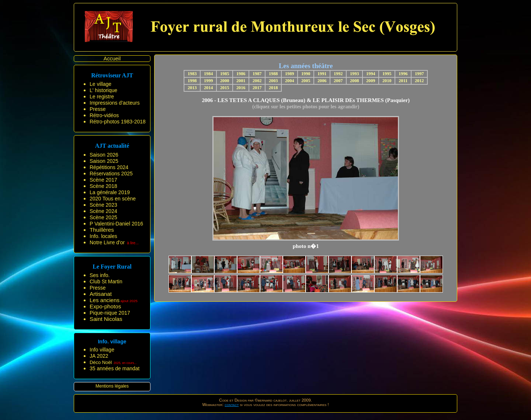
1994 (371, 74)
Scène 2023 (103, 205)
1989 (290, 74)
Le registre (102, 97)
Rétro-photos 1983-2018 (118, 122)
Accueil (112, 59)
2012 (419, 81)
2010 (387, 81)
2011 (403, 81)
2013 (192, 88)
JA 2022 (99, 356)
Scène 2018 (103, 186)
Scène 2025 (103, 217)
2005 (306, 81)
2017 (257, 88)
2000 (225, 81)
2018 (273, 88)
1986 (241, 74)
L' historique (103, 90)
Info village (102, 350)
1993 (355, 74)
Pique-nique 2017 (110, 313)
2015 (225, 88)
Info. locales (103, 236)
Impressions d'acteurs (115, 103)
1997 (419, 74)
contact (232, 405)
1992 (338, 74)
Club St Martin (106, 281)
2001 (241, 81)
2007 (338, 81)
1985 (225, 74)
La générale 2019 (110, 192)
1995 (387, 74)
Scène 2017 (103, 180)
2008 (355, 81)
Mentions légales (112, 386)
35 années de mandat (114, 368)
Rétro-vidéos (104, 115)
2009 (371, 81)
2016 (241, 88)
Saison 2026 (104, 155)
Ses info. (100, 275)
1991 (322, 74)
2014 (209, 88)
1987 (257, 74)
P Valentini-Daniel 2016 (116, 224)
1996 (403, 74)
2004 (290, 81)
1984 (209, 74)
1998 (192, 81)
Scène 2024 (103, 211)
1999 (209, 81)
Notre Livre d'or (107, 242)
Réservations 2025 (111, 174)
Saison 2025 (104, 161)
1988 (273, 74)
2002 (257, 81)
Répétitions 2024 (109, 167)
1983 (192, 74)
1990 (306, 74)
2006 (322, 81)
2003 (273, 81)
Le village (100, 84)
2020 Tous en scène (113, 199)
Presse (98, 109)
